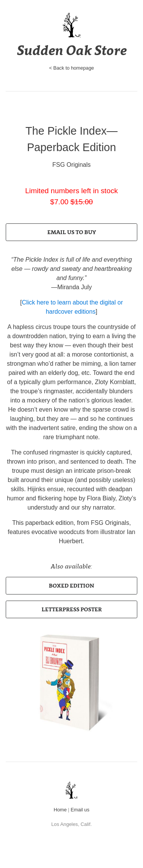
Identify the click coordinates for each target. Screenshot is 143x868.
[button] (71, 232)
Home (60, 810)
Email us (80, 810)
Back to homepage (74, 68)
